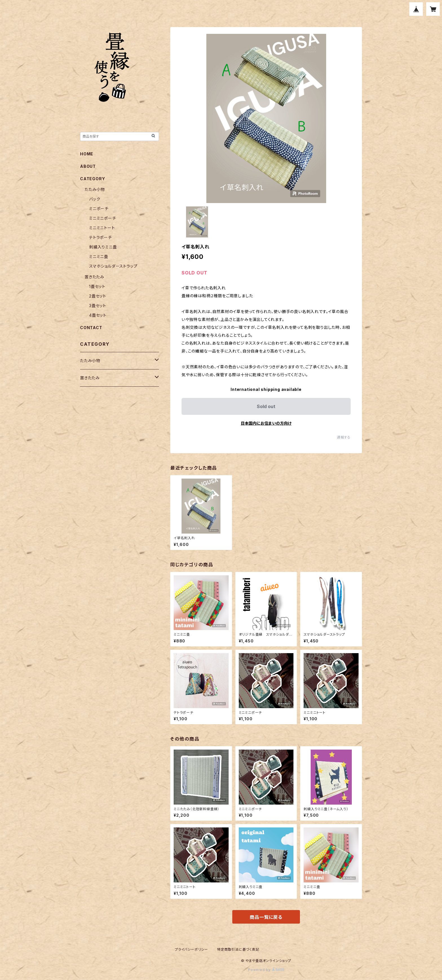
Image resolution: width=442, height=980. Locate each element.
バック (95, 199)
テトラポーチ (100, 237)
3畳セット (98, 306)
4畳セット (98, 315)
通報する (344, 437)
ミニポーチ (99, 209)
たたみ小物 (95, 189)
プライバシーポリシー (191, 949)
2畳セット (98, 296)
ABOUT (88, 166)
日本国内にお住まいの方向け (266, 423)
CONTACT (91, 328)
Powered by (266, 970)
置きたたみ (94, 277)
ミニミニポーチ (103, 218)
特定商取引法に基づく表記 (238, 949)
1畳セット (97, 286)
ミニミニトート (102, 228)
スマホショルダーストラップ (113, 266)
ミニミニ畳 (99, 256)
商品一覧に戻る (266, 917)
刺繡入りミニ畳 (103, 247)
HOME (87, 154)
